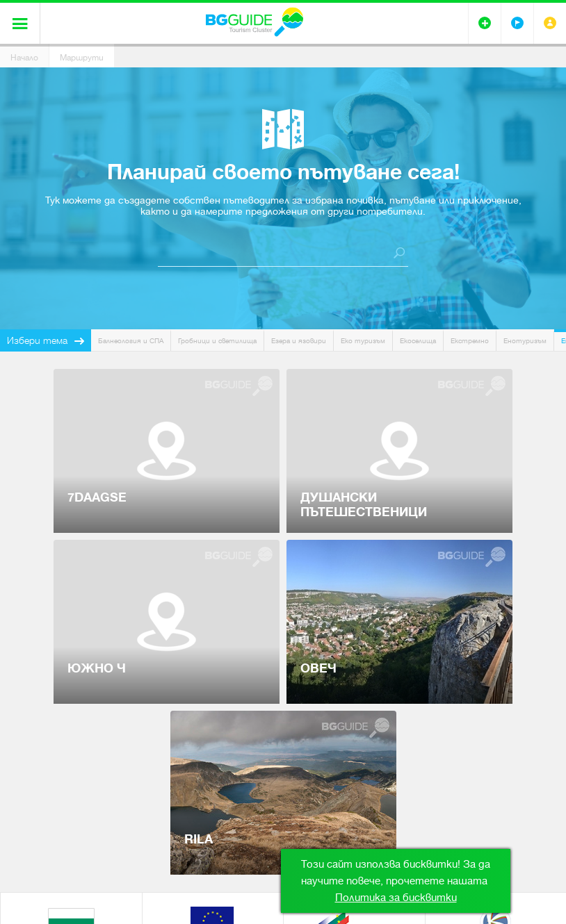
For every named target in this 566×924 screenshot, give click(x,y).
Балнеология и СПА (131, 341)
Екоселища (418, 341)
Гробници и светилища (217, 341)
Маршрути (82, 58)
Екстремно (470, 341)
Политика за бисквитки (396, 898)
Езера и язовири (299, 341)
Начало (24, 58)
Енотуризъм (525, 341)
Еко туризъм (363, 341)
